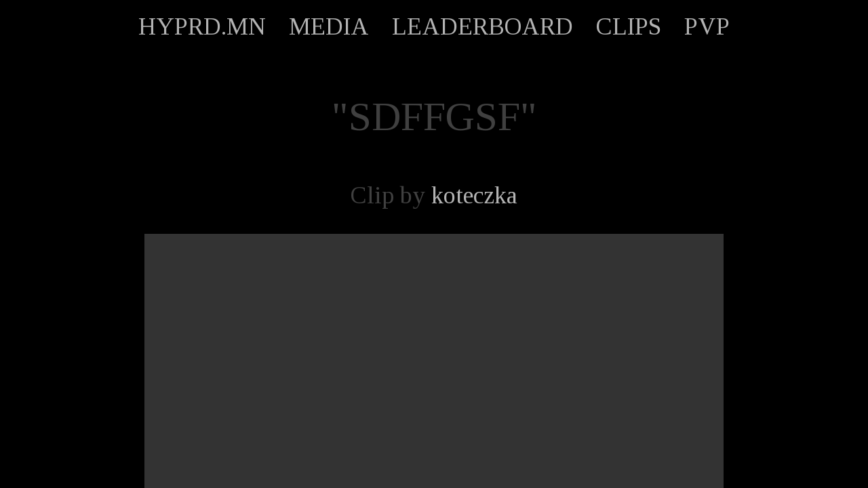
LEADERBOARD (482, 26)
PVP (707, 26)
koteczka (474, 195)
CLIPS (629, 26)
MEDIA (329, 26)
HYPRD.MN (202, 26)
